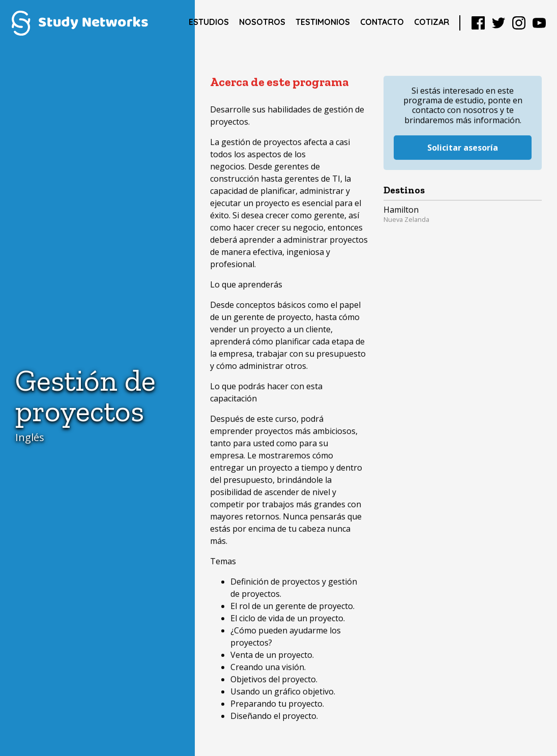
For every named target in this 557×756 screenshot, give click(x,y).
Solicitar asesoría (463, 138)
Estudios (209, 22)
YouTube (539, 23)
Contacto (382, 22)
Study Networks (80, 23)
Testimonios (323, 22)
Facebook (478, 23)
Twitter (499, 23)
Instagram (519, 23)
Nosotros (262, 22)
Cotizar (432, 22)
